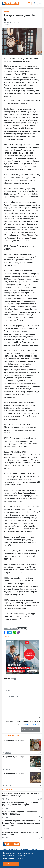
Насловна (6, 849)
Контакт (35, 849)
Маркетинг (15, 849)
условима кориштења (30, 724)
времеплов (22, 629)
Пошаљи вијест (26, 849)
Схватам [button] (11, 864)
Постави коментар (30, 730)
